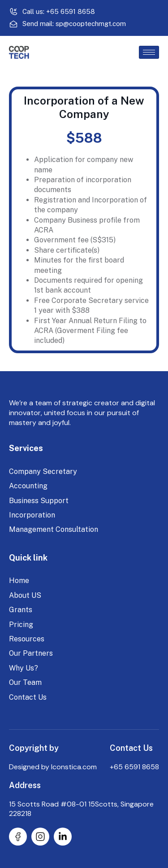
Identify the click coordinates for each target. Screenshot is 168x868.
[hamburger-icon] (149, 52)
